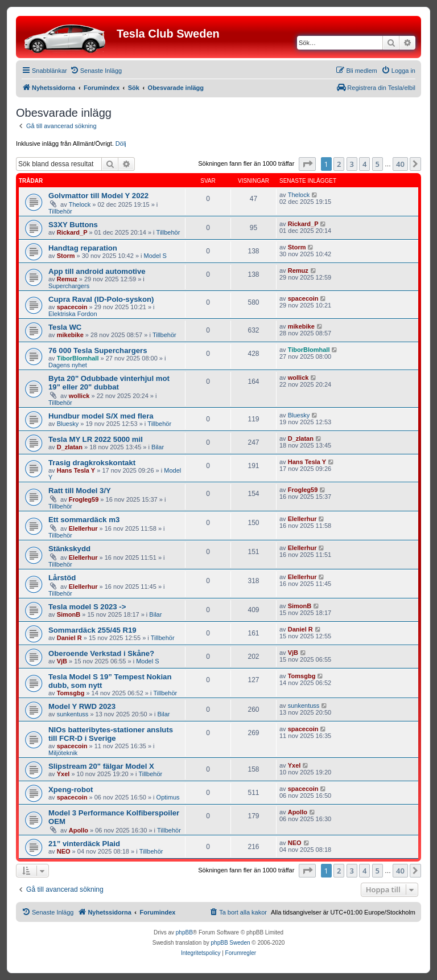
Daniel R (69, 638)
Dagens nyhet (68, 365)
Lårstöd (62, 578)
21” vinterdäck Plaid (84, 844)
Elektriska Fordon (73, 314)
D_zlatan (70, 447)
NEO (64, 851)
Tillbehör (60, 211)
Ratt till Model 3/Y (80, 491)
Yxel (63, 774)
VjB (62, 661)
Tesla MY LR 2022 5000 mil (96, 439)
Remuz (67, 279)
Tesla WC (65, 327)
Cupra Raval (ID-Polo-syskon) (101, 299)
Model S (155, 256)
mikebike (70, 335)
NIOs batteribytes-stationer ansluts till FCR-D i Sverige (111, 734)
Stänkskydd (69, 549)
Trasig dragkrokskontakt (92, 463)
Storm (66, 256)
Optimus (168, 797)
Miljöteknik (63, 753)
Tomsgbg (71, 693)
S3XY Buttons (73, 225)
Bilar (158, 447)
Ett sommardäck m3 (84, 520)
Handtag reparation (83, 248)
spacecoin (72, 307)
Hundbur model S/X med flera (101, 416)
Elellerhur (83, 528)
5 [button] (378, 164)
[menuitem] (96, 71)
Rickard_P (72, 232)
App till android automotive (97, 271)
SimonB (69, 614)
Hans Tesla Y (76, 470)
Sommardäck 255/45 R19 (92, 630)
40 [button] (400, 164)
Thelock (80, 204)
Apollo (79, 830)
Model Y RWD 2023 (82, 706)
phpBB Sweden (231, 943)
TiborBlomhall (78, 358)
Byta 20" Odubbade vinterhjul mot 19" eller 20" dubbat (109, 383)
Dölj (121, 143)
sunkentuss (73, 714)
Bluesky (68, 424)
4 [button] (364, 164)
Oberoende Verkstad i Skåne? (101, 653)
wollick (79, 396)
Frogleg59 (84, 499)
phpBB (184, 932)
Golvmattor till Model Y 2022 (98, 196)
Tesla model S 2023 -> (87, 607)
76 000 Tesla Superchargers (98, 350)
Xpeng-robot (71, 790)
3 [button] (352, 164)
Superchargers (69, 286)
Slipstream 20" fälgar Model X (101, 766)
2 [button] (339, 164)
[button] (307, 164)
